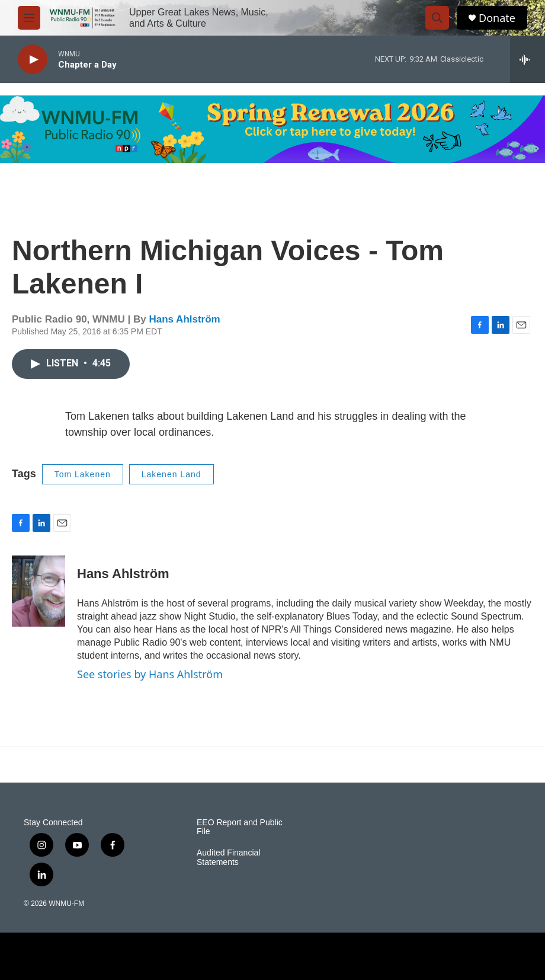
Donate (497, 18)
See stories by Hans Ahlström (150, 674)
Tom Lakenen (83, 474)
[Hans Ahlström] (39, 591)
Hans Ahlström (184, 319)
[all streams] (528, 59)
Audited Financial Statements (228, 858)
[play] (33, 60)
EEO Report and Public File (240, 827)
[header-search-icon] (437, 18)
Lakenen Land (171, 474)
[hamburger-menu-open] (29, 18)
